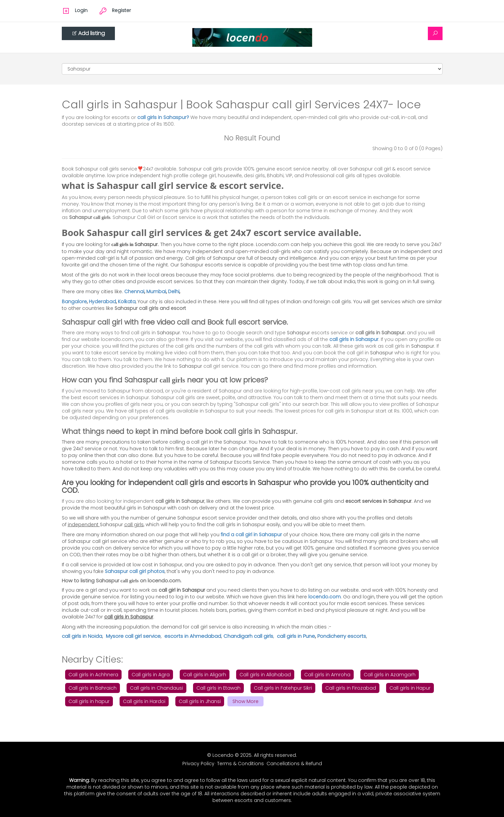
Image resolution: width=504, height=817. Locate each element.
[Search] (435, 33)
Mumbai (156, 291)
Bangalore (74, 302)
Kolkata (127, 302)
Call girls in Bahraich (93, 688)
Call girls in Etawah (218, 688)
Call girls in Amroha (327, 675)
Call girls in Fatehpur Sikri (283, 688)
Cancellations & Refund (294, 764)
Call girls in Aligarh (205, 675)
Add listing (88, 33)
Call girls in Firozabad (351, 688)
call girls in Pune (296, 636)
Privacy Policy (198, 764)
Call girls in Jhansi (200, 701)
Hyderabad (102, 302)
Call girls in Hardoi (144, 701)
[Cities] (252, 69)
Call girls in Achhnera (93, 675)
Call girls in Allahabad (265, 675)
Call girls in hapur (89, 701)
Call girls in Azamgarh (390, 675)
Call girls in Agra (151, 675)
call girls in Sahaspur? (164, 117)
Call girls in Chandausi (156, 688)
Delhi (174, 291)
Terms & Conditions (240, 764)
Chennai (134, 291)
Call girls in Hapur (410, 688)
